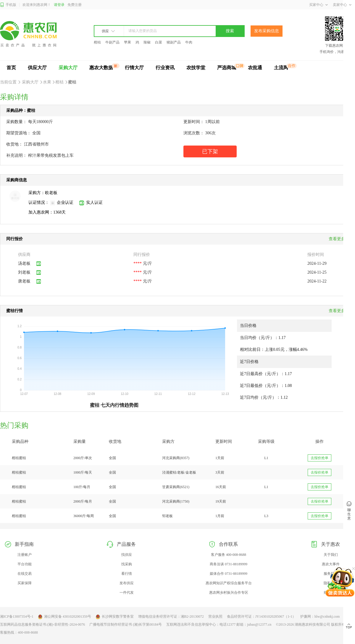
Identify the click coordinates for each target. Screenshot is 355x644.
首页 (11, 68)
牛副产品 (112, 42)
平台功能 (25, 564)
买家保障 (25, 583)
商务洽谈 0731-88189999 (229, 564)
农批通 (255, 68)
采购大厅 (68, 68)
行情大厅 (134, 68)
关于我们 (331, 555)
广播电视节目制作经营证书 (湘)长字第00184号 (126, 624)
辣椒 (147, 42)
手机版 (8, 5)
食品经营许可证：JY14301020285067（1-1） (261, 616)
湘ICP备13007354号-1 (17, 616)
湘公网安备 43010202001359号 (64, 617)
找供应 (127, 555)
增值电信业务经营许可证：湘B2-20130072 (171, 616)
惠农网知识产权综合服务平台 (229, 583)
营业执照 (215, 616)
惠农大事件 (331, 564)
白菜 (159, 42)
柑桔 (97, 42)
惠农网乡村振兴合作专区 (229, 593)
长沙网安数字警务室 (115, 617)
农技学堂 (196, 68)
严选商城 (227, 68)
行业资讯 (165, 68)
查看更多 (339, 311)
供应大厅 (37, 68)
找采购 (127, 564)
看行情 (127, 574)
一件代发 (127, 593)
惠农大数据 (101, 68)
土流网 (281, 68)
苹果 (128, 42)
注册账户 (25, 555)
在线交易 (25, 574)
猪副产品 (174, 42)
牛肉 (189, 42)
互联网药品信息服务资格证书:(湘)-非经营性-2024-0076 (42, 624)
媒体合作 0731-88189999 (229, 574)
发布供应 (127, 583)
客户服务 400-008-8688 (229, 555)
